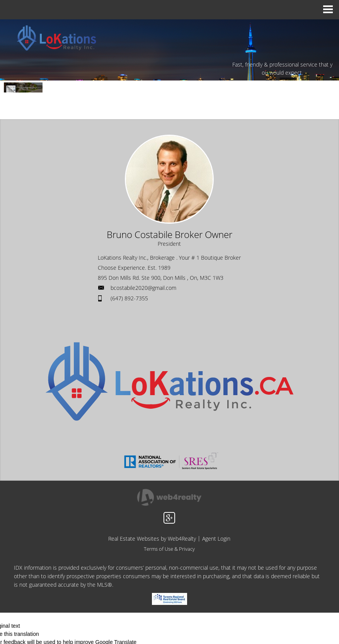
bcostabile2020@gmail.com (143, 288)
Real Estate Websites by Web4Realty (152, 539)
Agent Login (216, 539)
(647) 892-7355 (129, 298)
